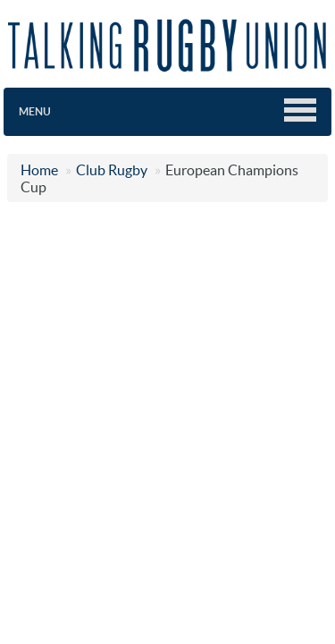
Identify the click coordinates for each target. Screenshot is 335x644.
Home (39, 170)
